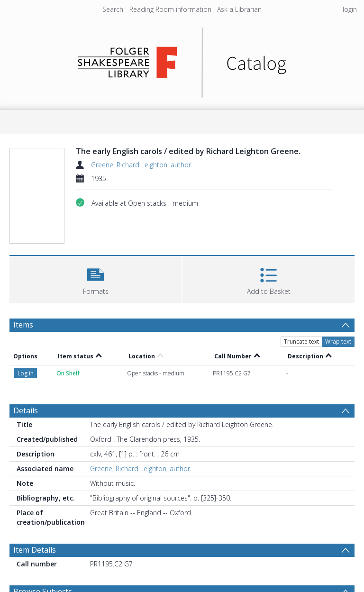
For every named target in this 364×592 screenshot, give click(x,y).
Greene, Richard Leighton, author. (142, 165)
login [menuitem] (350, 9)
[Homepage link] (182, 60)
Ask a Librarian (239, 9)
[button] (96, 278)
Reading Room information (170, 9)
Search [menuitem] (113, 9)
